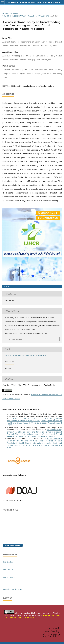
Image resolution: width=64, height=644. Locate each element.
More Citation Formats (14, 339)
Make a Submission (13, 545)
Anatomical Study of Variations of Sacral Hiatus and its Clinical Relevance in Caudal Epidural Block (34, 432)
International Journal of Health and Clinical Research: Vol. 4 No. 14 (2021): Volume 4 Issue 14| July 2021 (34, 435)
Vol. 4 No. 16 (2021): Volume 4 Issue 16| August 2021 (26, 16)
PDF (7, 286)
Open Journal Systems (12, 589)
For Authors (8, 570)
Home (5, 14)
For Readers (8, 562)
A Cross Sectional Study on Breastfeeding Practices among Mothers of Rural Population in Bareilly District (34, 441)
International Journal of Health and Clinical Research (33, 2)
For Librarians (9, 577)
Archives (14, 14)
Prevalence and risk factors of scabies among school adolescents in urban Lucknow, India (34, 420)
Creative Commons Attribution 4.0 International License (32, 616)
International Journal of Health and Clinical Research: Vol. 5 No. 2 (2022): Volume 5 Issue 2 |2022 (34, 423)
